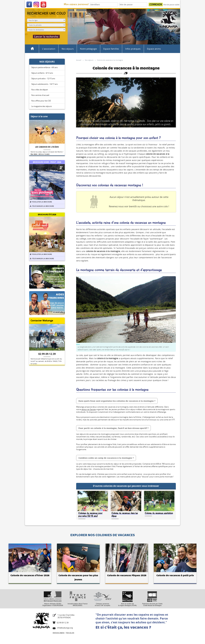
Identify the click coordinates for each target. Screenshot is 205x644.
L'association (49, 49)
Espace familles (111, 49)
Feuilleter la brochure (41, 202)
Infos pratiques (133, 49)
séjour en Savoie (89, 409)
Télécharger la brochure (42, 206)
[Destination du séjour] (46, 30)
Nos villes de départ (40, 90)
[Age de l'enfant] (46, 20)
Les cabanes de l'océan (47, 147)
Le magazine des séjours (42, 106)
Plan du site (70, 633)
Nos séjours (68, 49)
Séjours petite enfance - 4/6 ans (44, 67)
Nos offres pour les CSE (41, 101)
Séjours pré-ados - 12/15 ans (43, 78)
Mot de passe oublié (171, 5)
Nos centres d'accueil (40, 95)
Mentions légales (59, 633)
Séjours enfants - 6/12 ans (42, 73)
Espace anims (154, 49)
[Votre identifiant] (104, 4)
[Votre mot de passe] (133, 4)
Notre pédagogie (88, 49)
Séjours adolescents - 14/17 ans (44, 84)
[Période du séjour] (46, 25)
